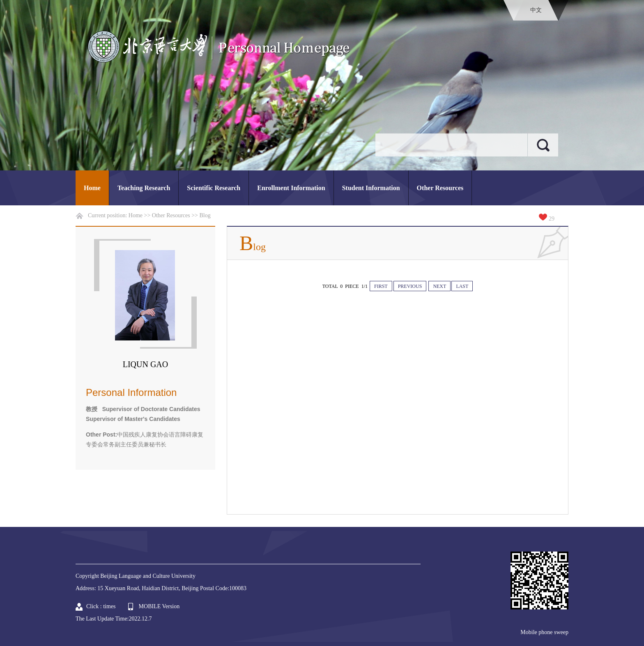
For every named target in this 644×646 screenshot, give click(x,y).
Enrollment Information (291, 188)
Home (92, 188)
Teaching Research (144, 188)
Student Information (371, 188)
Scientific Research (214, 188)
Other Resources (440, 188)
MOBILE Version (159, 606)
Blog (205, 215)
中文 (536, 10)
